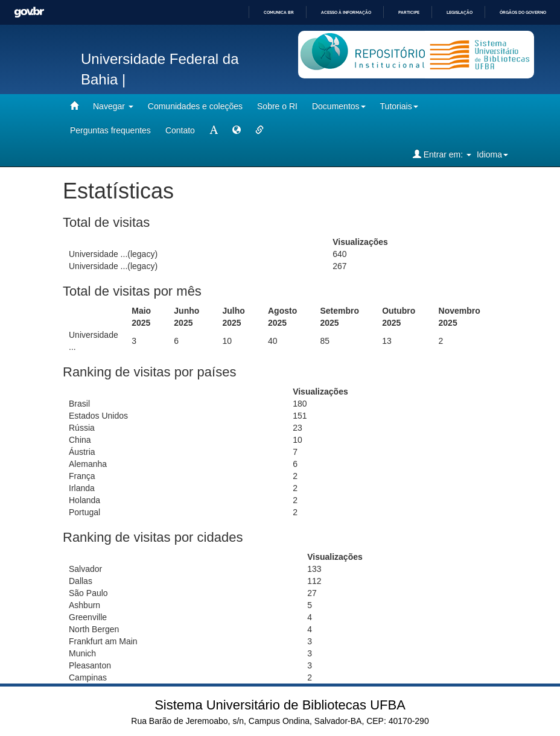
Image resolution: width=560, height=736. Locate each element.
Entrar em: (442, 154)
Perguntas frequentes (110, 130)
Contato (180, 130)
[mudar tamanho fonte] (214, 130)
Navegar (113, 106)
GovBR (29, 12)
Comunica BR (279, 12)
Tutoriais (399, 106)
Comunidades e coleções (195, 106)
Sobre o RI (277, 106)
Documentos (339, 106)
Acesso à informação (346, 12)
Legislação (460, 12)
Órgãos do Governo (523, 12)
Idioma (492, 154)
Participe (409, 12)
